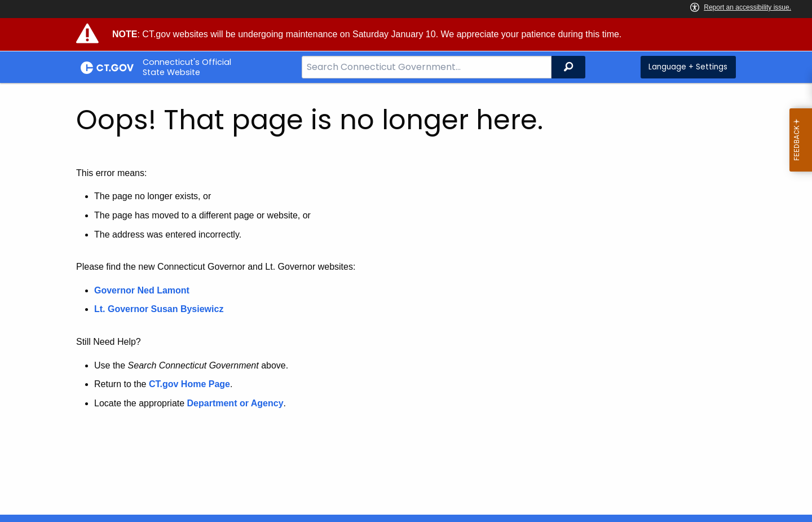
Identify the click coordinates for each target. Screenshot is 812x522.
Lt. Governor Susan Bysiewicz (160, 309)
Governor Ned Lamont (142, 290)
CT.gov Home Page (189, 384)
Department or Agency (235, 403)
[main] (406, 299)
